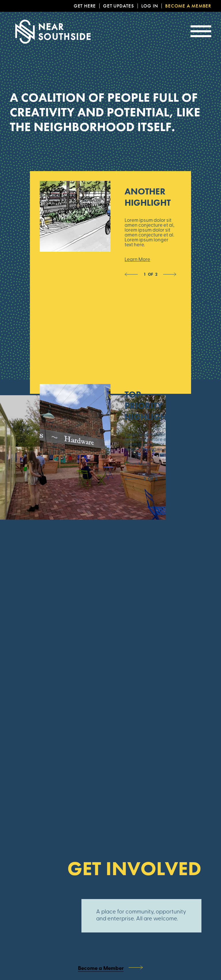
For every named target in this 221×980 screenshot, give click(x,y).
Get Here (85, 6)
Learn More (137, 260)
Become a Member (188, 6)
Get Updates (119, 6)
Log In (150, 6)
